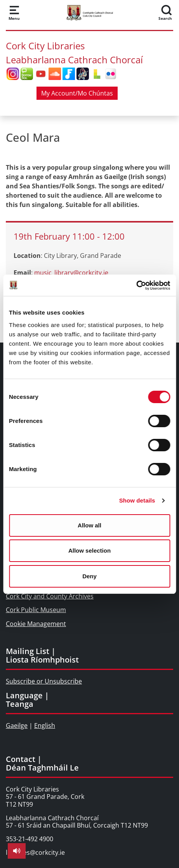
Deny (89, 576)
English (45, 725)
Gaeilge (17, 725)
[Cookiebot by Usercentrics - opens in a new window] (136, 285)
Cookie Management (36, 624)
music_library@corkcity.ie (71, 273)
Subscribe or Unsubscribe (44, 681)
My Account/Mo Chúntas (77, 93)
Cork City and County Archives (50, 596)
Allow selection (89, 551)
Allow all (89, 525)
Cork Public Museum (36, 610)
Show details (137, 500)
